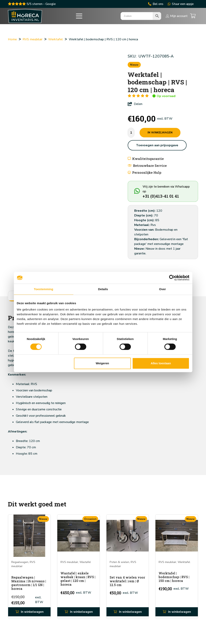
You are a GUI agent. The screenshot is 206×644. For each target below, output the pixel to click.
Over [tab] (162, 289)
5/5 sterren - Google (32, 4)
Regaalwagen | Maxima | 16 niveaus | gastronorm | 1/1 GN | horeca (29, 583)
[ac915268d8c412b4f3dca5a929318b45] (27, 18)
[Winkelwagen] (193, 18)
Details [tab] (103, 289)
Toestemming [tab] (44, 289)
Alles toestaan (161, 363)
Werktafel (56, 39)
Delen (135, 104)
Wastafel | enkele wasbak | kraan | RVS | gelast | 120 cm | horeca (78, 579)
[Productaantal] (131, 133)
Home (12, 39)
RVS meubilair (33, 39)
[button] (82, 18)
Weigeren (102, 363)
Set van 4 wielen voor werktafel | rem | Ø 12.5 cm (127, 581)
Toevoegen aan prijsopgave (157, 145)
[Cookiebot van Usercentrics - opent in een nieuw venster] (172, 278)
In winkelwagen (160, 133)
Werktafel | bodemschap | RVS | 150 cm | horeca (174, 577)
